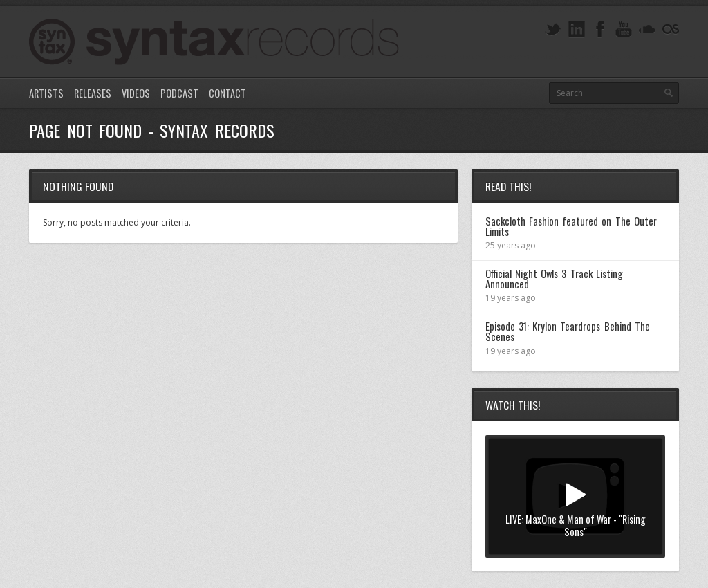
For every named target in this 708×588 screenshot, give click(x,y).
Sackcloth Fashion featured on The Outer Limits (571, 226)
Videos (136, 93)
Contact (227, 93)
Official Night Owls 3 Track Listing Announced (554, 278)
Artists (46, 93)
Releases (93, 93)
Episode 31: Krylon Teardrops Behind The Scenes (568, 331)
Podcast (179, 93)
